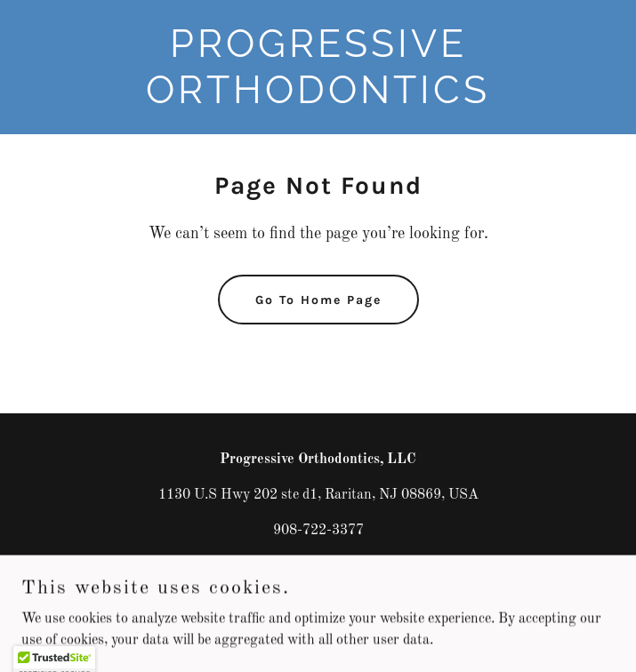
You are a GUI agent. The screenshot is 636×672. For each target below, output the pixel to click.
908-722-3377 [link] (318, 531)
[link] (318, 100)
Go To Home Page (318, 300)
